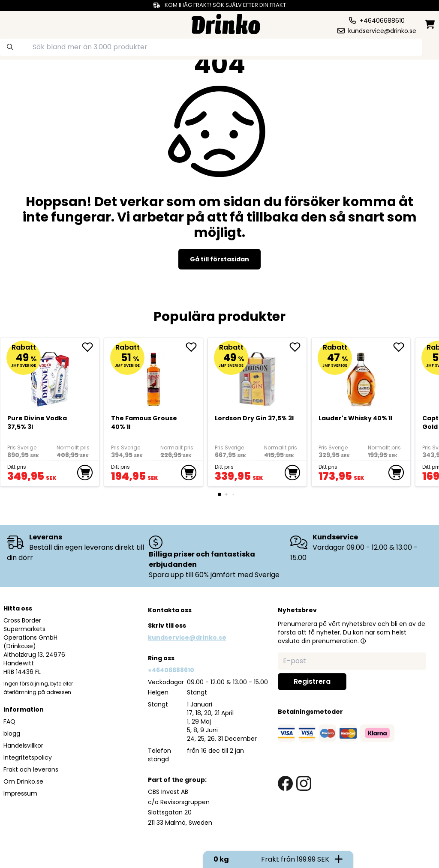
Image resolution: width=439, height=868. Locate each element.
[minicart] (430, 24)
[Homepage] (226, 23)
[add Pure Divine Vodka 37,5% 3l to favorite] (90, 347)
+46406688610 (171, 670)
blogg (12, 733)
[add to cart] (85, 473)
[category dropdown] (27, 23)
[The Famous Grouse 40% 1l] (154, 376)
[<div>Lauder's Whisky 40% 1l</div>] (361, 376)
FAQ (9, 721)
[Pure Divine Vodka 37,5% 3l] (50, 376)
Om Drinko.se (23, 781)
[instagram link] (304, 783)
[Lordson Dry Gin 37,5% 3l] (257, 376)
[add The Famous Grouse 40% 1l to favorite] (194, 347)
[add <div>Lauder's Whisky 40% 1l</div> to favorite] (402, 347)
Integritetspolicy (28, 757)
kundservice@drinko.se (187, 638)
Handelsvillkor (23, 745)
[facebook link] (285, 783)
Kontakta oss (170, 610)
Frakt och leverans (31, 769)
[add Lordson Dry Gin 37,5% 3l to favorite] (298, 347)
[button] (363, 641)
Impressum (20, 793)
